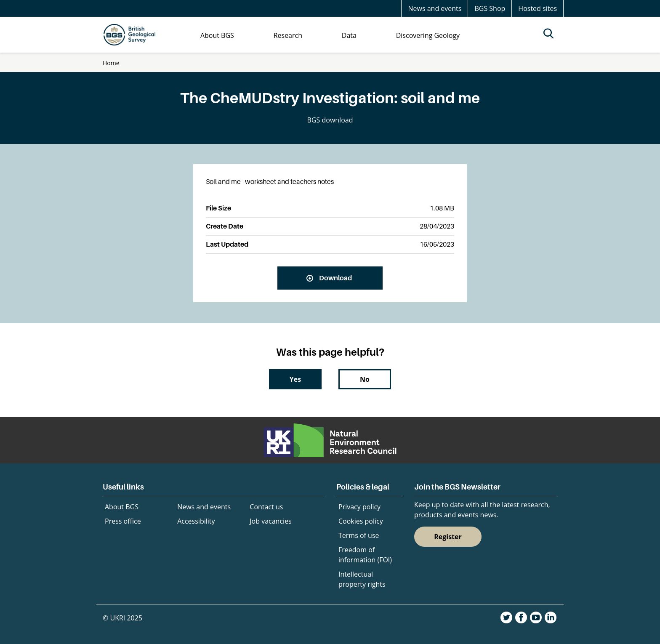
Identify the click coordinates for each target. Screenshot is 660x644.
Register (448, 537)
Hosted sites (538, 8)
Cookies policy (361, 521)
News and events (435, 8)
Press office (123, 521)
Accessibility (196, 521)
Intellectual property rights (362, 579)
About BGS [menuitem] (217, 35)
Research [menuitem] (288, 35)
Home (111, 63)
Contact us (266, 507)
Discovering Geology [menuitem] (428, 35)
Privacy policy (359, 507)
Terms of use (359, 535)
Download (335, 278)
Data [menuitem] (349, 35)
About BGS (122, 507)
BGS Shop (490, 8)
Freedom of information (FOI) (365, 555)
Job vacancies (270, 521)
